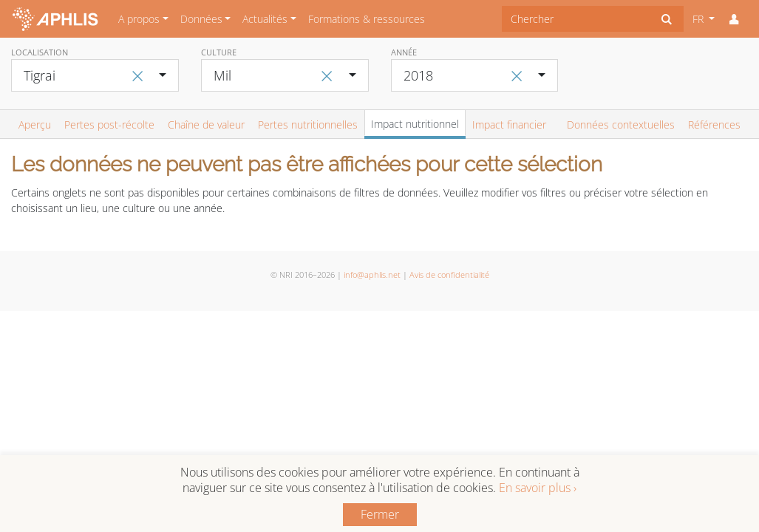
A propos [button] (139, 19)
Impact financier (509, 125)
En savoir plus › (538, 488)
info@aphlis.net (372, 274)
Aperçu (35, 125)
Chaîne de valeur (206, 125)
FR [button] (700, 19)
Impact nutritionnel (415, 124)
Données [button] (201, 19)
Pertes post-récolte (109, 125)
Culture (219, 52)
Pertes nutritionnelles (308, 125)
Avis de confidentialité (449, 274)
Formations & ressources (367, 19)
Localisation (40, 52)
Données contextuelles (621, 125)
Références (714, 125)
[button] (734, 19)
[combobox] (576, 19)
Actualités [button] (265, 19)
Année (404, 52)
